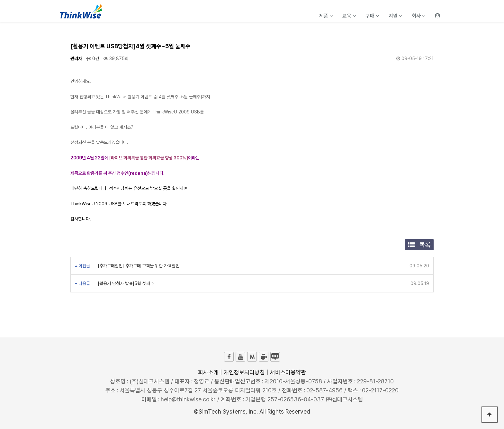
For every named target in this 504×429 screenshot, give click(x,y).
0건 (93, 58)
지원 (395, 16)
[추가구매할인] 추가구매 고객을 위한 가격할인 (138, 266)
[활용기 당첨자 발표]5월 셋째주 (125, 283)
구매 (372, 16)
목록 (419, 245)
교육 (349, 16)
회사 (419, 16)
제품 (326, 16)
